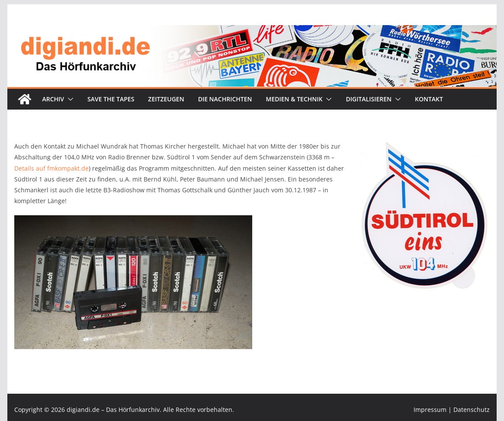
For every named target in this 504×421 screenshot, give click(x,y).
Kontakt (429, 99)
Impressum (430, 410)
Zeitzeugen (166, 99)
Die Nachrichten (225, 99)
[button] (69, 99)
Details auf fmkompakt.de (51, 168)
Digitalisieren (369, 99)
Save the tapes (111, 99)
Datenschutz (472, 410)
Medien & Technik (294, 99)
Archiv (53, 99)
